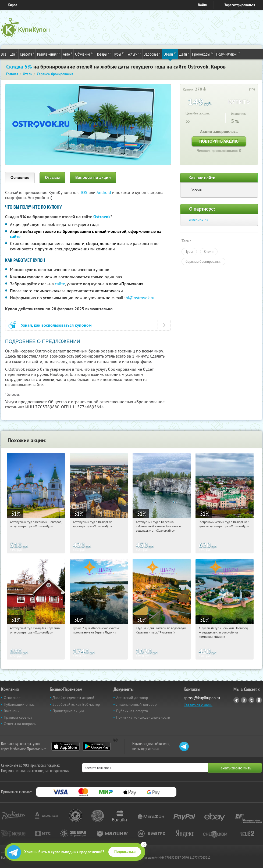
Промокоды (203, 54)
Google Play (96, 746)
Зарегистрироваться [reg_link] (240, 5)
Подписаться (125, 852)
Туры (119, 54)
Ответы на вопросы (20, 724)
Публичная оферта (132, 711)
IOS (85, 192)
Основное (20, 177)
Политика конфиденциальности (143, 717)
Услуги (134, 54)
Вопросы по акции (93, 177)
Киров (13, 5)
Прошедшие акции (68, 711)
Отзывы (52, 177)
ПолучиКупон (228, 54)
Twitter (251, 700)
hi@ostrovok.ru (140, 298)
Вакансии (12, 711)
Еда (13, 54)
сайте (15, 237)
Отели (170, 54)
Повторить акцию (219, 141)
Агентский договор (132, 698)
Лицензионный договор (136, 704)
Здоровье (152, 54)
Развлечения (49, 54)
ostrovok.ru (198, 220)
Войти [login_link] (202, 5)
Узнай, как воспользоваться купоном (56, 325)
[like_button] (246, 89)
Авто (67, 54)
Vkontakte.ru (244, 700)
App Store (65, 746)
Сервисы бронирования (203, 261)
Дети (184, 54)
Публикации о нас (19, 704)
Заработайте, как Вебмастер (76, 704)
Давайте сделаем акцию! (73, 698)
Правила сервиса (18, 717)
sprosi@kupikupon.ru (202, 698)
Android (104, 192)
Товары (104, 54)
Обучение (84, 54)
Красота (27, 54)
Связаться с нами (198, 705)
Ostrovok (102, 217)
